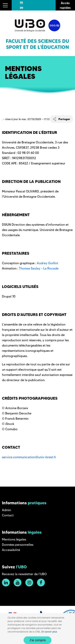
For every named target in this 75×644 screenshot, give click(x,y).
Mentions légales (14, 539)
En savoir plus (49, 632)
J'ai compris (38, 640)
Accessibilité (11, 550)
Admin (7, 510)
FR (21, 3)
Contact (8, 515)
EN (22, 8)
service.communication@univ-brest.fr (29, 457)
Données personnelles (18, 545)
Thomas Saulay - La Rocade (39, 268)
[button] (6, 5)
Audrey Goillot (47, 263)
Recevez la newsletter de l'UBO (24, 574)
